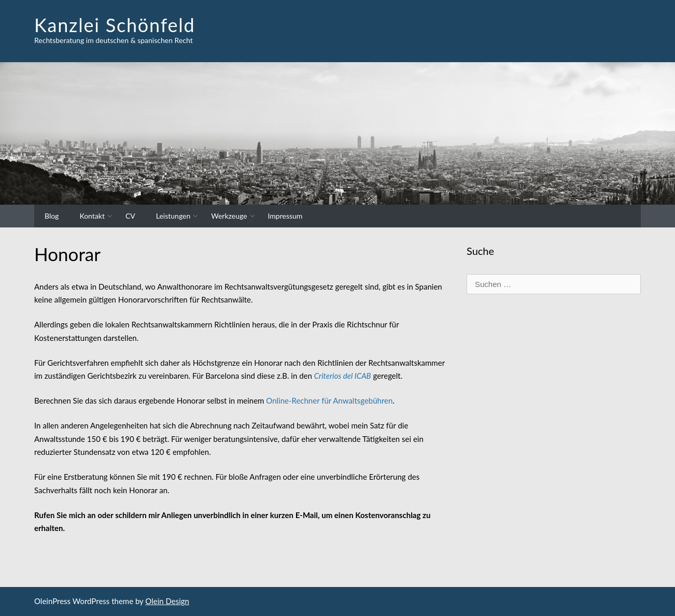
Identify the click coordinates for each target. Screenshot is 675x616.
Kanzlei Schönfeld (115, 25)
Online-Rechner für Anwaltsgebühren (329, 400)
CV (130, 216)
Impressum (285, 216)
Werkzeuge (229, 216)
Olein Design (167, 601)
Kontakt (92, 216)
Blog (52, 216)
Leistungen (173, 216)
